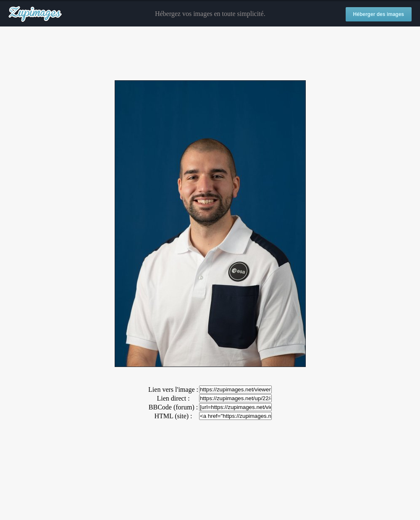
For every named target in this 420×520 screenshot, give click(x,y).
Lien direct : (173, 398)
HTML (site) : (173, 416)
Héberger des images (379, 14)
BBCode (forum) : (173, 407)
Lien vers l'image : (173, 389)
